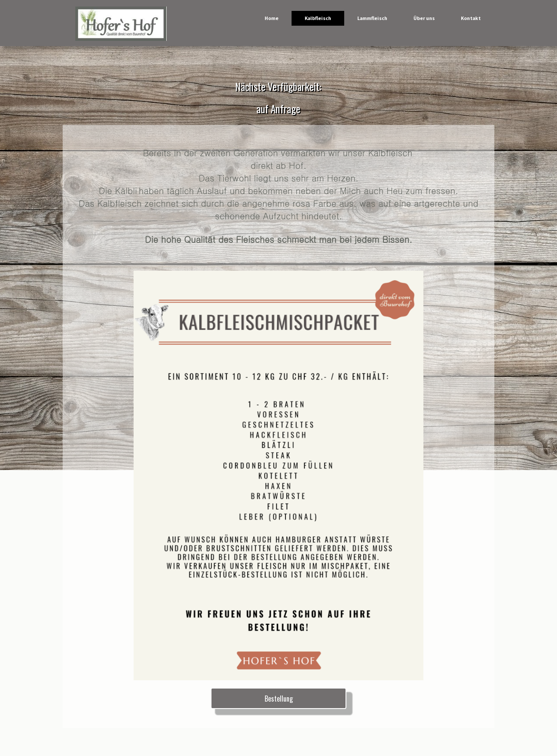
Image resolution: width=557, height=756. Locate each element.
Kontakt (471, 18)
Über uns (424, 18)
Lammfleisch (372, 18)
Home (272, 18)
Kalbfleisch (318, 18)
